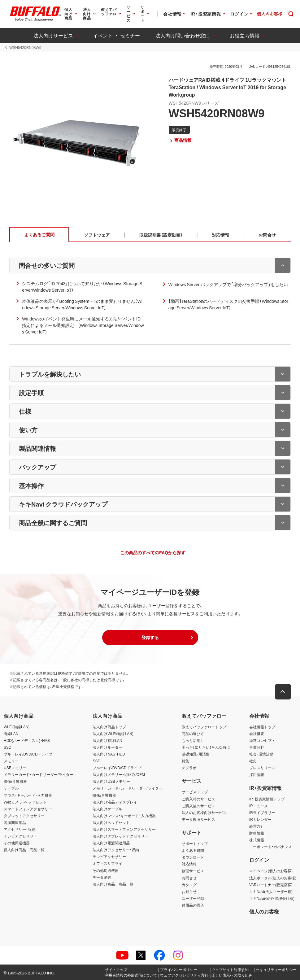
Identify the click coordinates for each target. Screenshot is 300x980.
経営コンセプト (262, 740)
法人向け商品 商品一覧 (113, 884)
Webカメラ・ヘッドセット (25, 802)
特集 (185, 761)
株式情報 (257, 840)
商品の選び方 (193, 734)
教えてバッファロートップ (204, 727)
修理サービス (193, 871)
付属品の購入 (193, 905)
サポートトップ (195, 843)
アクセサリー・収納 (20, 829)
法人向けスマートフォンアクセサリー (124, 829)
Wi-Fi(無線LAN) (17, 727)
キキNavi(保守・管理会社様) (272, 898)
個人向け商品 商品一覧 (24, 850)
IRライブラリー (262, 812)
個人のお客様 (264, 911)
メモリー (11, 761)
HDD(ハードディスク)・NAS (27, 740)
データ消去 (102, 877)
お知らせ (189, 891)
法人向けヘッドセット (111, 822)
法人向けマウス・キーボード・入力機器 (124, 816)
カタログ (189, 885)
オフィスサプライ (107, 864)
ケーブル (11, 788)
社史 (253, 761)
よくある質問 (193, 851)
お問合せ (189, 878)
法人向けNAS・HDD (109, 754)
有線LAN (11, 734)
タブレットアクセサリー (24, 816)
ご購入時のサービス (198, 799)
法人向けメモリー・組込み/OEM (119, 775)
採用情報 (257, 775)
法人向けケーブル (107, 809)
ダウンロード (193, 857)
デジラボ (189, 768)
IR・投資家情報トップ (267, 799)
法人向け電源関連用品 (111, 843)
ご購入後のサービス (198, 806)
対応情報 (189, 864)
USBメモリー (15, 768)
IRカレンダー (260, 819)
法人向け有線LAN (107, 740)
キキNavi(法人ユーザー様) (271, 891)
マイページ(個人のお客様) (271, 871)
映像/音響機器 (15, 782)
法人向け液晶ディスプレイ (115, 802)
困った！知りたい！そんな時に (206, 747)
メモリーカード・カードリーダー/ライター (39, 775)
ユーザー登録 (193, 898)
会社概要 (257, 734)
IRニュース (259, 806)
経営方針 (257, 826)
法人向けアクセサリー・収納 (116, 850)
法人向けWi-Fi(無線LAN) (113, 734)
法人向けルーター (107, 747)
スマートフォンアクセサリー (28, 809)
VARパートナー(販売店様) (271, 885)
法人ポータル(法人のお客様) (273, 878)
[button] (150, 638)
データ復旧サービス (198, 819)
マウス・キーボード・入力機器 (28, 795)
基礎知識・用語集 (196, 754)
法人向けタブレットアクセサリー (120, 836)
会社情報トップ (262, 727)
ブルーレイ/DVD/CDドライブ (28, 754)
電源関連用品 (15, 822)
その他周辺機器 (17, 843)
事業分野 (257, 747)
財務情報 (257, 833)
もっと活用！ (192, 740)
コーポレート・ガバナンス (271, 847)
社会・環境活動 (261, 754)
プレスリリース (262, 768)
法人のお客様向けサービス (204, 812)
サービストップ (195, 792)
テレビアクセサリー (20, 836)
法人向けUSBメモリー (111, 782)
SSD (8, 747)
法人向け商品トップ (109, 727)
